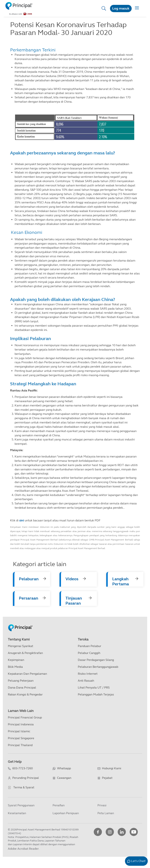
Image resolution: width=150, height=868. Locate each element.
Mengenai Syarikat (20, 646)
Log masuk (121, 8)
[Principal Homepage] (20, 624)
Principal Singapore (21, 738)
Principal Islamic (19, 731)
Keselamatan (17, 813)
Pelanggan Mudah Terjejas (96, 694)
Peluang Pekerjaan (21, 681)
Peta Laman (106, 813)
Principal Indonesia (21, 724)
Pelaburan (29, 579)
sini (22, 520)
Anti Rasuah (86, 681)
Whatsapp (64, 768)
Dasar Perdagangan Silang (96, 660)
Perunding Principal (26, 778)
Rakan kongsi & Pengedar (25, 694)
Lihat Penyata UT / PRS (94, 688)
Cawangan (64, 778)
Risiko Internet (88, 674)
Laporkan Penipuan (66, 813)
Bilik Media (15, 667)
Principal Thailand (20, 745)
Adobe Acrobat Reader (23, 849)
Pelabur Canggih (89, 653)
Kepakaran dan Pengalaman (27, 674)
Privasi (102, 805)
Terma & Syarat (24, 787)
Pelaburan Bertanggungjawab (98, 667)
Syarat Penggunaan (21, 805)
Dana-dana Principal (22, 688)
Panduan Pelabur (89, 646)
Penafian (59, 805)
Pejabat (107, 778)
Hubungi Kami (112, 768)
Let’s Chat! (138, 861)
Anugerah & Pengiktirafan (25, 653)
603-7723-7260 (23, 768)
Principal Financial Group (25, 717)
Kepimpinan (16, 660)
